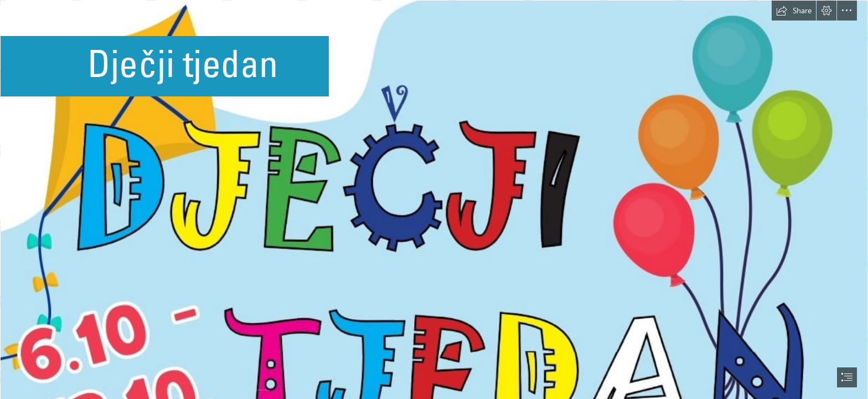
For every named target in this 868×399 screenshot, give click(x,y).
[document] (434, 199)
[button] (794, 11)
